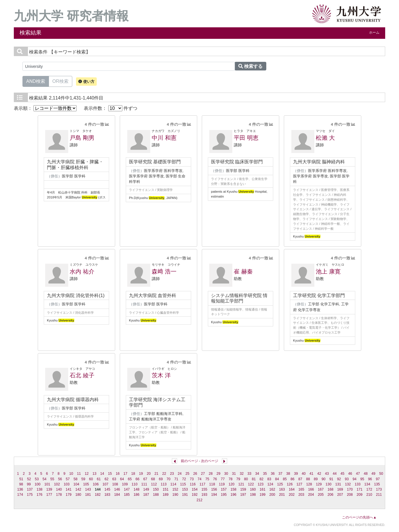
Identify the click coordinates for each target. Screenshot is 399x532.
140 (59, 489)
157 (224, 489)
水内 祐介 (82, 271)
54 (45, 479)
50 (381, 474)
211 (379, 495)
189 (166, 495)
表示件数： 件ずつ (111, 108)
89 (316, 479)
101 (47, 484)
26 (195, 474)
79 (238, 479)
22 (164, 474)
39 (296, 474)
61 (99, 479)
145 (107, 489)
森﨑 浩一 (164, 271)
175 (30, 495)
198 (253, 495)
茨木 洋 (161, 375)
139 (49, 489)
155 (204, 489)
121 (241, 484)
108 (115, 484)
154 (195, 489)
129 (319, 484)
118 (212, 484)
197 (243, 495)
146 (117, 489)
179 (69, 495)
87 (300, 479)
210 (369, 495)
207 (340, 495)
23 (172, 474)
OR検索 (60, 81)
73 (192, 479)
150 (156, 489)
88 (308, 479)
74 (200, 479)
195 (224, 495)
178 (59, 495)
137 (30, 489)
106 (96, 484)
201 (282, 495)
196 (233, 495)
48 (366, 474)
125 (280, 484)
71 (176, 479)
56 (60, 479)
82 (262, 479)
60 (91, 479)
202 (292, 495)
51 (21, 479)
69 (161, 479)
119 (222, 484)
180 (78, 495)
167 (321, 489)
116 (193, 484)
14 (102, 474)
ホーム (374, 32)
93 (347, 479)
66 (138, 479)
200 (272, 495)
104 (76, 484)
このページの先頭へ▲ (359, 517)
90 (324, 479)
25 (187, 474)
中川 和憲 (164, 138)
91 (331, 479)
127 (299, 484)
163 (282, 489)
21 (157, 474)
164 (292, 489)
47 (358, 474)
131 (338, 484)
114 (173, 484)
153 (185, 489)
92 (339, 479)
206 (330, 495)
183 (107, 495)
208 (350, 495)
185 (127, 495)
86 (292, 479)
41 (311, 474)
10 (71, 474)
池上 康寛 (328, 271)
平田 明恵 (246, 138)
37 (280, 474)
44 (335, 474)
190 (175, 495)
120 (231, 484)
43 (327, 474)
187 (146, 495)
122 (251, 484)
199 (263, 495)
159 (243, 489)
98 (21, 484)
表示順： (45, 108)
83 (269, 479)
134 (367, 484)
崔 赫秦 (243, 271)
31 (234, 474)
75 (207, 479)
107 (105, 484)
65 (130, 479)
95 (362, 479)
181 (88, 495)
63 (114, 479)
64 (122, 479)
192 (195, 495)
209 (360, 495)
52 (29, 479)
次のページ (210, 461)
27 (203, 474)
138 (39, 489)
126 (290, 484)
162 (272, 489)
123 (261, 484)
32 (242, 474)
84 (277, 479)
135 (377, 484)
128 (309, 484)
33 (250, 474)
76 (215, 479)
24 (180, 474)
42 (319, 474)
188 (156, 495)
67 (145, 479)
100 (37, 484)
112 (154, 484)
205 (321, 495)
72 (184, 479)
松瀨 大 (325, 138)
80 (246, 479)
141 (69, 489)
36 (273, 474)
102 (57, 484)
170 (350, 489)
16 (118, 474)
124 (270, 484)
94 (355, 479)
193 (204, 495)
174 (20, 495)
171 (360, 489)
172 (369, 489)
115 (183, 484)
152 (175, 489)
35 (265, 474)
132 (348, 484)
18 (133, 474)
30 (226, 474)
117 (202, 484)
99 (29, 484)
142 (78, 489)
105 (86, 484)
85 (285, 479)
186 (136, 495)
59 (83, 479)
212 (200, 500)
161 (263, 489)
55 (52, 479)
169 (340, 489)
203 (301, 495)
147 (127, 489)
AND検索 (36, 81)
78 (231, 479)
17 (126, 474)
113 (164, 484)
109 (125, 484)
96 (370, 479)
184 (117, 495)
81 (254, 479)
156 (214, 489)
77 (223, 479)
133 (358, 484)
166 (311, 489)
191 (185, 495)
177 (49, 495)
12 (87, 474)
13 (94, 474)
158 (233, 489)
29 (219, 474)
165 (301, 489)
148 (136, 489)
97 (378, 479)
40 (304, 474)
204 (311, 495)
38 (288, 474)
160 (253, 489)
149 (146, 489)
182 (98, 495)
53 (37, 479)
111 (144, 484)
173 (379, 489)
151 (166, 489)
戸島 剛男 (82, 138)
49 (373, 474)
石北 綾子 (82, 375)
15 (110, 474)
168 (330, 489)
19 (141, 474)
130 (328, 484)
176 (39, 495)
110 (134, 484)
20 (149, 474)
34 (257, 474)
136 (20, 489)
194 (214, 495)
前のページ (189, 461)
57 (68, 479)
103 (66, 484)
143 (88, 489)
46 (350, 474)
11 (79, 474)
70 (169, 479)
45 (343, 474)
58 (75, 479)
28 (211, 474)
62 (107, 479)
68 (153, 479)
